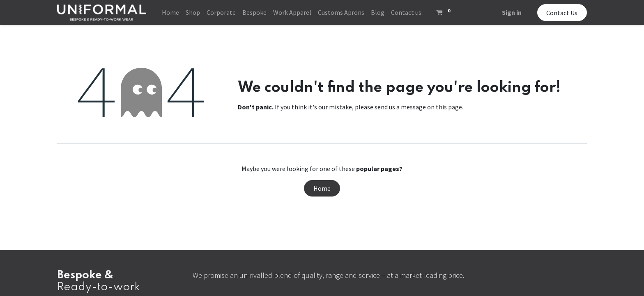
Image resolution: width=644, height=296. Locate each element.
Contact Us (562, 13)
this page (449, 107)
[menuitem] (170, 12)
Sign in (512, 12)
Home (322, 188)
